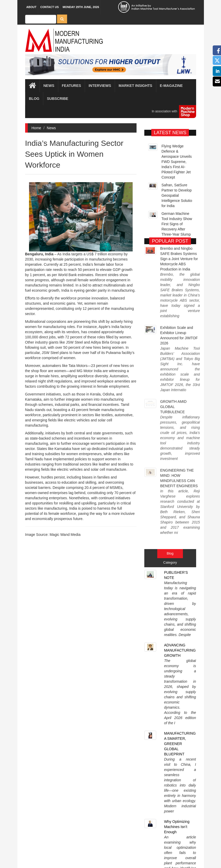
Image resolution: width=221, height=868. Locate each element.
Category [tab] (170, 422)
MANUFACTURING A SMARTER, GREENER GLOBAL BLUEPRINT (180, 502)
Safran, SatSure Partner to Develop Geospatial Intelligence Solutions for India (179, 208)
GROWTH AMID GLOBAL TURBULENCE (173, 335)
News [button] (49, 86)
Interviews (100, 86)
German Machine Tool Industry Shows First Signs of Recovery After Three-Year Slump (178, 236)
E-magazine (171, 86)
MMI (125, 855)
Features (72, 86)
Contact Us (50, 7)
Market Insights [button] (136, 86)
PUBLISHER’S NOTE (176, 435)
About (31, 7)
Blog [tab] (170, 413)
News (51, 128)
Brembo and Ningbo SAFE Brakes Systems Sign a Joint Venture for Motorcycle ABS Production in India (179, 257)
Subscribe (58, 99)
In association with (172, 112)
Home (36, 128)
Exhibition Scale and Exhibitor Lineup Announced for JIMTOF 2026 (179, 298)
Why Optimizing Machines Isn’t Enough (177, 540)
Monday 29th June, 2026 (81, 7)
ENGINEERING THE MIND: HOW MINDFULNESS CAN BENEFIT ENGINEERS (179, 371)
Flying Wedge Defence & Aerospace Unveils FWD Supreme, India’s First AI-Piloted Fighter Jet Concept (177, 174)
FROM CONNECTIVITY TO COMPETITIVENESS (181, 572)
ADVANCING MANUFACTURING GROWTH (180, 465)
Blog (34, 99)
